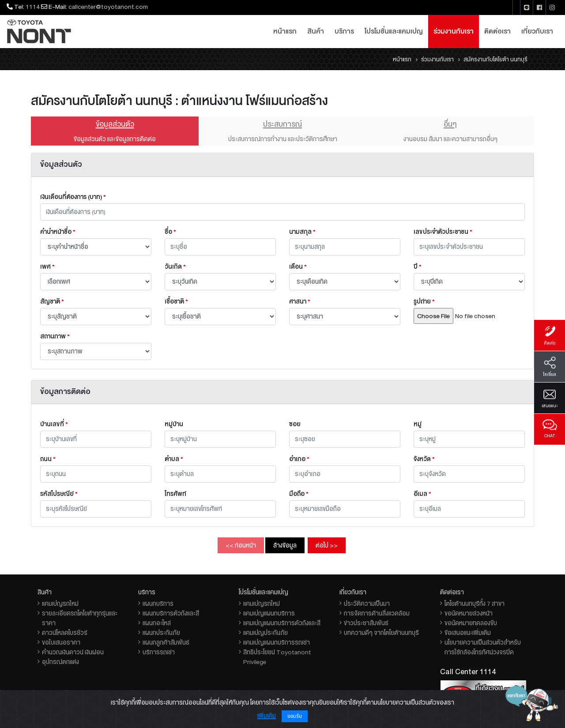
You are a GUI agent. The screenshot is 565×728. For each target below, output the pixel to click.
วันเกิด (175, 266)
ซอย (295, 424)
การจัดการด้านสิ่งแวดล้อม (377, 613)
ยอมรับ (295, 716)
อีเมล (422, 494)
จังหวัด (424, 459)
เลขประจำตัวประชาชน (443, 232)
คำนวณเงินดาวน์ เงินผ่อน (73, 652)
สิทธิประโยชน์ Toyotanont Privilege (277, 657)
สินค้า (316, 31)
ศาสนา (300, 301)
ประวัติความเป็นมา (367, 604)
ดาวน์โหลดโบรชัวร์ (65, 633)
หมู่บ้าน (174, 424)
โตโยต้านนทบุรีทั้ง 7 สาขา (475, 604)
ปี (418, 266)
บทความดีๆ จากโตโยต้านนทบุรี (381, 633)
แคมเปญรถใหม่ (60, 604)
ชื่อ (170, 232)
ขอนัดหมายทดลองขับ (471, 623)
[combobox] (220, 474)
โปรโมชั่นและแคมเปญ (394, 31)
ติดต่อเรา (497, 31)
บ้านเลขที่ (54, 424)
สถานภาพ (55, 336)
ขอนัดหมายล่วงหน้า (469, 613)
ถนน (48, 459)
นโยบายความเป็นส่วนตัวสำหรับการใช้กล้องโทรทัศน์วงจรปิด (483, 647)
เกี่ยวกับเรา (537, 31)
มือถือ (299, 494)
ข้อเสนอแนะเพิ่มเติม (468, 633)
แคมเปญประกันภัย (266, 633)
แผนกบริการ (158, 604)
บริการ (344, 31)
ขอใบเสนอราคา (61, 642)
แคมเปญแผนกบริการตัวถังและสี (282, 623)
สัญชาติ (52, 301)
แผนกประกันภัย (161, 633)
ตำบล (174, 459)
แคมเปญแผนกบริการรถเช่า (277, 642)
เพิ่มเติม (267, 716)
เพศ (47, 266)
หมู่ (418, 424)
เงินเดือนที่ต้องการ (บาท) (73, 197)
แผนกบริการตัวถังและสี (171, 613)
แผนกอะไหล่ (157, 623)
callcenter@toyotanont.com (108, 7)
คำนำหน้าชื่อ (58, 232)
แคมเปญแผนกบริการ (269, 613)
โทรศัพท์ (175, 494)
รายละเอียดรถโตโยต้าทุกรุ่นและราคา (80, 618)
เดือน (298, 266)
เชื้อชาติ (176, 301)
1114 (33, 7)
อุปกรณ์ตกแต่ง (60, 662)
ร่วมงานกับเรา (454, 31)
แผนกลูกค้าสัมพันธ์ (166, 642)
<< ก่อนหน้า (241, 545)
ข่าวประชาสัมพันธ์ (366, 623)
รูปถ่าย (424, 301)
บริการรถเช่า (159, 652)
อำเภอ (299, 459)
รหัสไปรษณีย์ (59, 494)
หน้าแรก (285, 31)
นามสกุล (302, 232)
